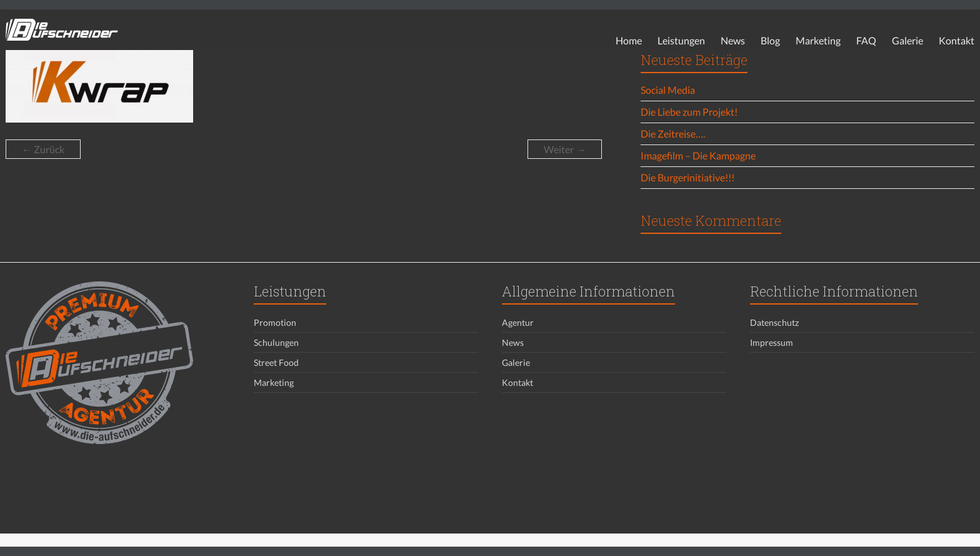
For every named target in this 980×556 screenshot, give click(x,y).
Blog (770, 40)
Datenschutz (774, 322)
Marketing (818, 40)
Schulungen (276, 342)
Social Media (668, 90)
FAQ (866, 40)
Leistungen (681, 40)
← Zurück (43, 149)
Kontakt (957, 40)
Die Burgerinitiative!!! (687, 177)
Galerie (907, 40)
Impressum (772, 342)
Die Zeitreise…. (673, 134)
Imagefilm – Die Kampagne (698, 155)
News (733, 40)
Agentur (518, 322)
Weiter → (565, 149)
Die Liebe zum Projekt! (689, 112)
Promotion (275, 322)
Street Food (276, 362)
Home (629, 40)
